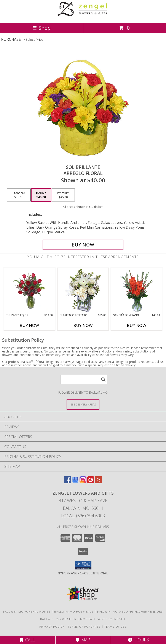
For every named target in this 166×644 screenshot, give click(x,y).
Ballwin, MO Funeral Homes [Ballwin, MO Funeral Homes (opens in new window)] (27, 611)
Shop (41, 28)
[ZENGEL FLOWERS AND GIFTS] (83, 16)
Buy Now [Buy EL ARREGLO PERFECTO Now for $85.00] (83, 325)
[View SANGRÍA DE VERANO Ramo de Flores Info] (137, 291)
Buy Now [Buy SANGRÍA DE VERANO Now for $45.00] (137, 325)
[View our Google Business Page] (75, 482)
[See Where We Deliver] (83, 404)
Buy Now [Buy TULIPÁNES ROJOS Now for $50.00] (29, 325)
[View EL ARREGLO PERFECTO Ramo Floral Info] (83, 291)
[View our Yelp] (99, 482)
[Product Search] (84, 380)
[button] (83, 565)
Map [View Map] (83, 640)
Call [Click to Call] (28, 640)
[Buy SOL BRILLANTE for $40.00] (83, 245)
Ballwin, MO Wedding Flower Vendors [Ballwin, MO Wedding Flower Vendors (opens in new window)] (130, 611)
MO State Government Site (103, 619)
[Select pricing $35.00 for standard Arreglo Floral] (19, 195)
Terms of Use (115, 627)
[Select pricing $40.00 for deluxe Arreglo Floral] (41, 195)
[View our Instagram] (83, 482)
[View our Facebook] (67, 482)
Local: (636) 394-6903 (83, 516)
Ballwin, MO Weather (58, 619)
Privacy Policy (52, 627)
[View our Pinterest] (91, 482)
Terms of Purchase (84, 627)
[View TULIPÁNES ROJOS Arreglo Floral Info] (30, 291)
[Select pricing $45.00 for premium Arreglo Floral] (63, 195)
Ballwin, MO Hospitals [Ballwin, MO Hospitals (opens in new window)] (74, 611)
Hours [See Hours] (138, 640)
